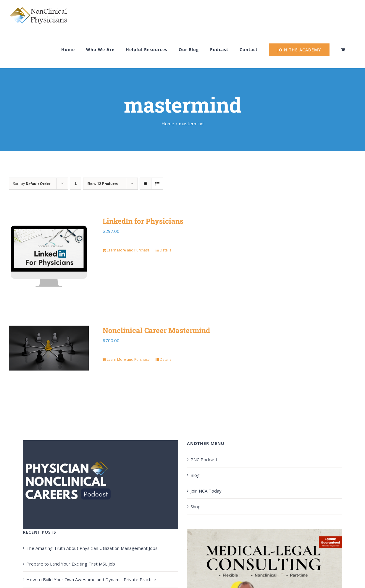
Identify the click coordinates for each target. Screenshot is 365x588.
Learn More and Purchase (128, 250)
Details (165, 250)
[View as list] (157, 184)
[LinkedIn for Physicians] (49, 256)
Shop (196, 506)
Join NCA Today (206, 491)
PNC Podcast (204, 459)
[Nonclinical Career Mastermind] (49, 348)
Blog (195, 475)
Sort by (32, 184)
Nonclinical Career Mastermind (156, 330)
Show (102, 184)
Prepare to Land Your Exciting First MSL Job (71, 564)
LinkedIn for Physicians (143, 221)
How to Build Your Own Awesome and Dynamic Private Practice (91, 579)
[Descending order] (76, 184)
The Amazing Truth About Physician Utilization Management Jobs (92, 548)
